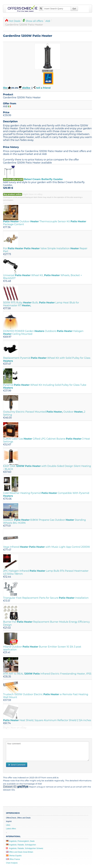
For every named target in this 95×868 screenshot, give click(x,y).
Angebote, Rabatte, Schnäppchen (21, 845)
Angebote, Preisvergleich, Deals (20, 841)
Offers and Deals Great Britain (20, 852)
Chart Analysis (12, 863)
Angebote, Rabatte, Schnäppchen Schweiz (25, 848)
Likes (8, 825)
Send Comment (17, 765)
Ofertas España (14, 856)
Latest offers (11, 829)
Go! (74, 9)
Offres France (13, 859)
